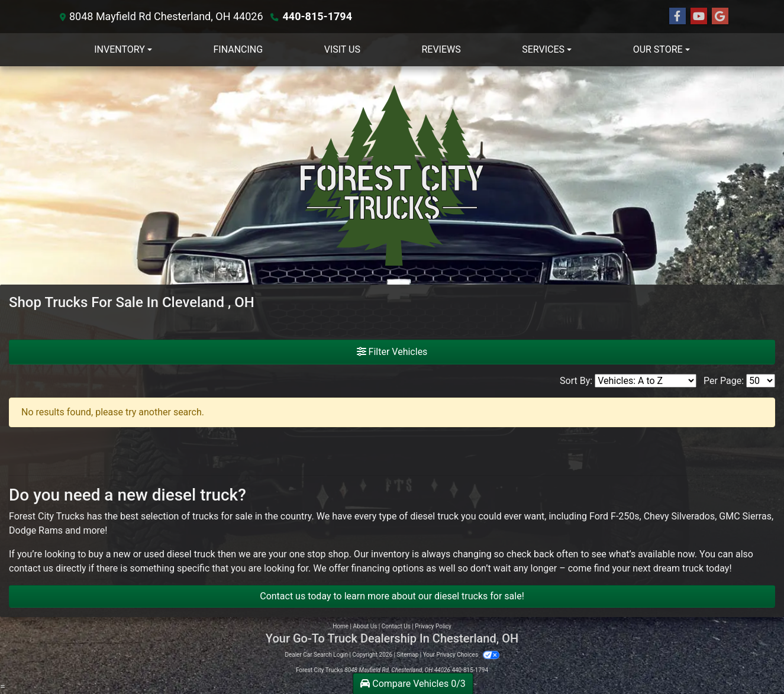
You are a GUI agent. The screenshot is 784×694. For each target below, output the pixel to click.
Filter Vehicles (392, 352)
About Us (365, 626)
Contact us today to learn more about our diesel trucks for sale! (392, 596)
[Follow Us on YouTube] (699, 17)
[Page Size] (761, 381)
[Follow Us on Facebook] (677, 17)
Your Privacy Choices (461, 655)
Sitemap (407, 655)
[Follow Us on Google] (720, 17)
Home (341, 626)
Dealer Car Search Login (316, 655)
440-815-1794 (317, 16)
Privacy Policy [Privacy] (433, 626)
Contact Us (396, 626)
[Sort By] (646, 381)
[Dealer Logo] (392, 175)
